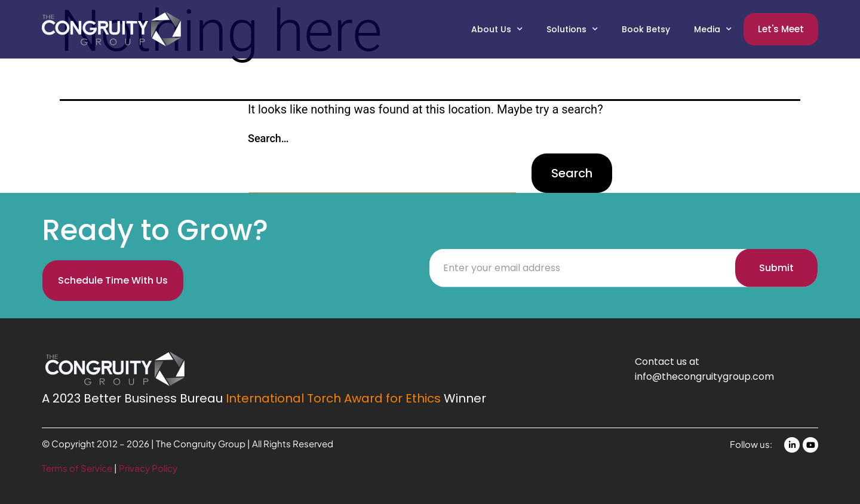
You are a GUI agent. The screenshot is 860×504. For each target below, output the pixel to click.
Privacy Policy (148, 468)
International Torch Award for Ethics (333, 398)
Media (713, 29)
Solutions (572, 29)
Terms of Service (78, 468)
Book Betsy (646, 29)
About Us (497, 29)
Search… (268, 138)
